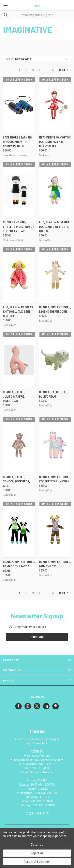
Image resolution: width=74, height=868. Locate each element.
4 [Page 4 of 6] (40, 70)
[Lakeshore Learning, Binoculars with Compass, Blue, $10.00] (19, 105)
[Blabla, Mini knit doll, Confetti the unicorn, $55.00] (55, 445)
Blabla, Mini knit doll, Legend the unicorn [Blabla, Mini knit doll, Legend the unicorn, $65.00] (55, 310)
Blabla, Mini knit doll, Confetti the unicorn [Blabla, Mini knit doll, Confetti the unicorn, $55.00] (55, 479)
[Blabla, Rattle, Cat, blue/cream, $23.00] (55, 360)
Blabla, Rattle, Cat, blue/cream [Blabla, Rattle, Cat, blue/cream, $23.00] (53, 394)
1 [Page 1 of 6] (20, 70)
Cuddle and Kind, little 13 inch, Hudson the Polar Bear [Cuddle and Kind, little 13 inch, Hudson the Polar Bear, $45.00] (19, 227)
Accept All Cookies (37, 862)
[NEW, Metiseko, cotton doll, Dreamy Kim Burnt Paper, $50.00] (55, 105)
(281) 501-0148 (39, 814)
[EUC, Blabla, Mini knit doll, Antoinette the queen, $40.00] (55, 190)
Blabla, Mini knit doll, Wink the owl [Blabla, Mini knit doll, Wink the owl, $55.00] (55, 564)
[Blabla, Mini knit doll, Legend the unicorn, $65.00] (55, 275)
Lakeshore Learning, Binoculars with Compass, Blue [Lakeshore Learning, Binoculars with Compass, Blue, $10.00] (18, 142)
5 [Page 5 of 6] (46, 70)
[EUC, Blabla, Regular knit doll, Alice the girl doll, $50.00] (19, 275)
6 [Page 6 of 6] (53, 70)
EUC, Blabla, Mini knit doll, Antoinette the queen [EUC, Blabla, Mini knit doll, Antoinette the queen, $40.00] (54, 227)
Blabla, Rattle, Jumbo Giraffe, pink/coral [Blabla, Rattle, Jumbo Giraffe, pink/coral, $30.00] (14, 397)
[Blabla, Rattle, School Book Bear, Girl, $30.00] (19, 445)
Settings (37, 844)
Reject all (37, 853)
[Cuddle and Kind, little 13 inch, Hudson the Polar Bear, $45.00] (19, 190)
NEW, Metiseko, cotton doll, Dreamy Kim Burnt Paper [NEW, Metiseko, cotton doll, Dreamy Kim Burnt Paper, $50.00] (55, 142)
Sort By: (10, 59)
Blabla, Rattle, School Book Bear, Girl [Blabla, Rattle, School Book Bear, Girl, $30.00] (16, 482)
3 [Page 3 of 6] (33, 70)
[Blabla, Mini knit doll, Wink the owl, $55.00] (55, 530)
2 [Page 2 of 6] (26, 70)
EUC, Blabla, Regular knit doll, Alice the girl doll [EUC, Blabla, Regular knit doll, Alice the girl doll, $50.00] (18, 312)
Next (64, 70)
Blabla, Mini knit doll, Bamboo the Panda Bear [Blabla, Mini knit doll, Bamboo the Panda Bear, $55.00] (19, 566)
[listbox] (42, 59)
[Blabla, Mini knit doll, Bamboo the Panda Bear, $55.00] (19, 530)
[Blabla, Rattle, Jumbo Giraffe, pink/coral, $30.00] (19, 360)
